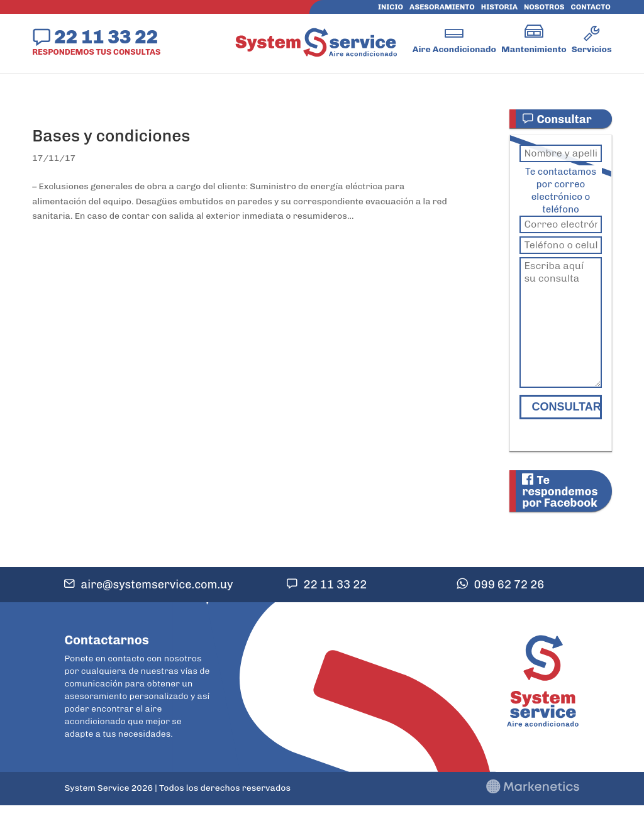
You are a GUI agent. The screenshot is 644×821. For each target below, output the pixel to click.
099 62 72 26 (509, 585)
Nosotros (544, 7)
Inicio (391, 7)
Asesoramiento (442, 7)
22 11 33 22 (106, 36)
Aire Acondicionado (454, 49)
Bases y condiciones (111, 136)
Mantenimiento (534, 49)
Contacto (591, 7)
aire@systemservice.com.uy (157, 585)
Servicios (592, 49)
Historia (499, 7)
